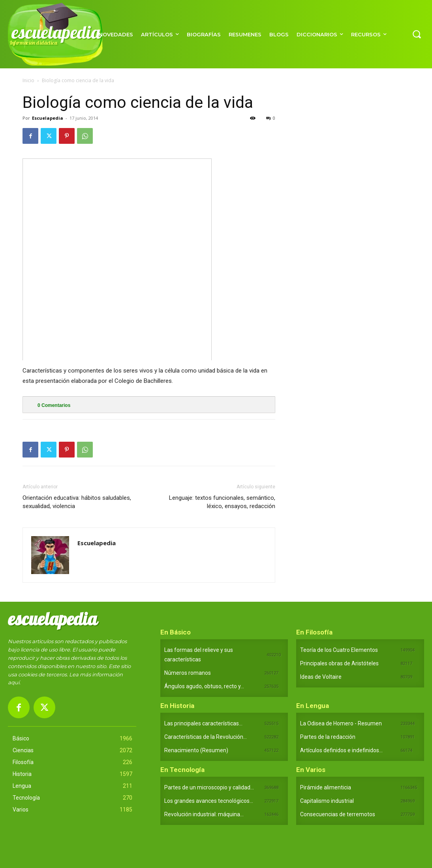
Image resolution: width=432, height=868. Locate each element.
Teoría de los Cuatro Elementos (339, 650)
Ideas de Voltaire (321, 677)
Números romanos (188, 673)
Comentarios (54, 405)
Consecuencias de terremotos (338, 814)
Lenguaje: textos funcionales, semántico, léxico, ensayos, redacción (222, 502)
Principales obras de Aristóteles (339, 663)
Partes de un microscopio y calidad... (209, 787)
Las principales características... (203, 723)
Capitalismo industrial (327, 801)
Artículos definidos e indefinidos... (341, 750)
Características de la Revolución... (206, 737)
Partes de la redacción (328, 737)
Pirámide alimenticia (326, 787)
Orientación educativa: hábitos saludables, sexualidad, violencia (77, 502)
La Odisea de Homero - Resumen (341, 723)
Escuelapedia (48, 118)
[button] (417, 34)
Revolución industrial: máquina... (204, 814)
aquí (14, 682)
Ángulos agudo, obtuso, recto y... (204, 686)
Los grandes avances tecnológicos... (209, 801)
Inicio (28, 80)
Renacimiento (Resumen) (196, 750)
